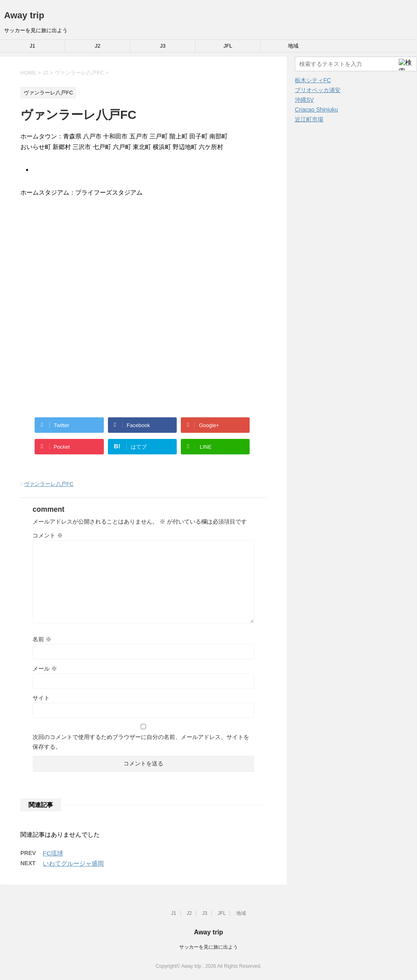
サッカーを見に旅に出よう (208, 947)
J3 (163, 46)
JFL (228, 46)
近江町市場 (309, 119)
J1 (33, 46)
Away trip (24, 15)
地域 (293, 46)
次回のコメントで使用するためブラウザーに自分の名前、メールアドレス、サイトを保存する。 (141, 742)
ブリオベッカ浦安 (318, 90)
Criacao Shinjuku (316, 110)
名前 (42, 639)
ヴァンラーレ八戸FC (49, 484)
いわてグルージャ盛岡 (73, 863)
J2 (98, 46)
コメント (48, 535)
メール (45, 669)
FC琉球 (53, 853)
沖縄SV (304, 100)
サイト (41, 698)
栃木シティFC (313, 80)
